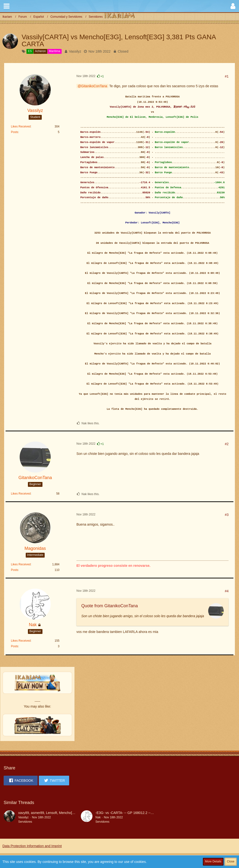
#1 (227, 76)
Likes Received (21, 126)
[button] (7, 6)
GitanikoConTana (94, 86)
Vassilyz (75, 51)
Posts (15, 132)
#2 (227, 444)
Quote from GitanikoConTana (110, 606)
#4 (227, 591)
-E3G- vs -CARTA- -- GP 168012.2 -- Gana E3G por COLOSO (142, 813)
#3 (227, 515)
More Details (213, 861)
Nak (98, 817)
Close (231, 861)
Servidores (25, 822)
